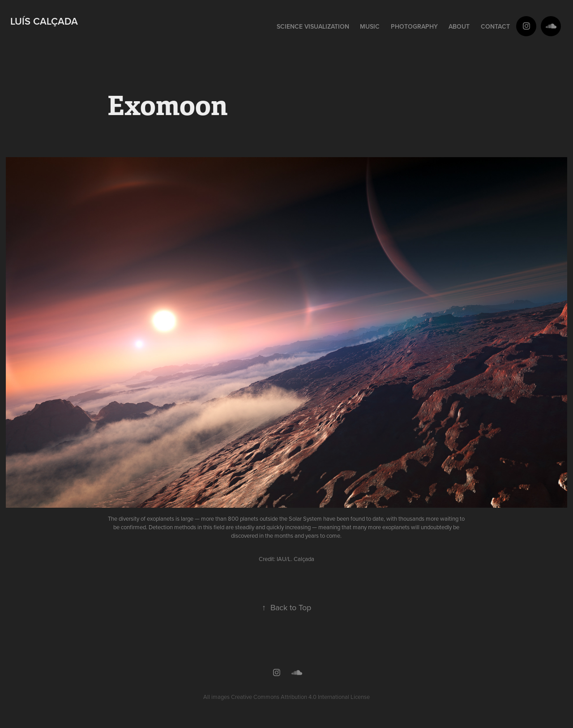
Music (370, 26)
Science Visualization (313, 26)
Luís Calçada (44, 21)
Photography (414, 26)
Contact (495, 26)
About (459, 26)
